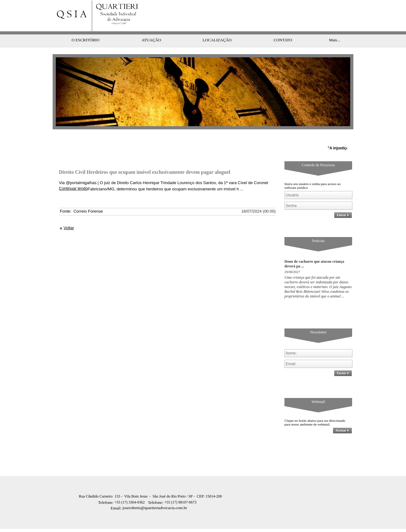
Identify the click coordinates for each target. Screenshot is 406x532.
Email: (117, 496)
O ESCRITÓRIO (85, 27)
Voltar (69, 215)
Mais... (335, 27)
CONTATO (283, 27)
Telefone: (106, 490)
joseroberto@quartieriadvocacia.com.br (149, 495)
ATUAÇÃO (151, 27)
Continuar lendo (73, 176)
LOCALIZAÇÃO (217, 27)
